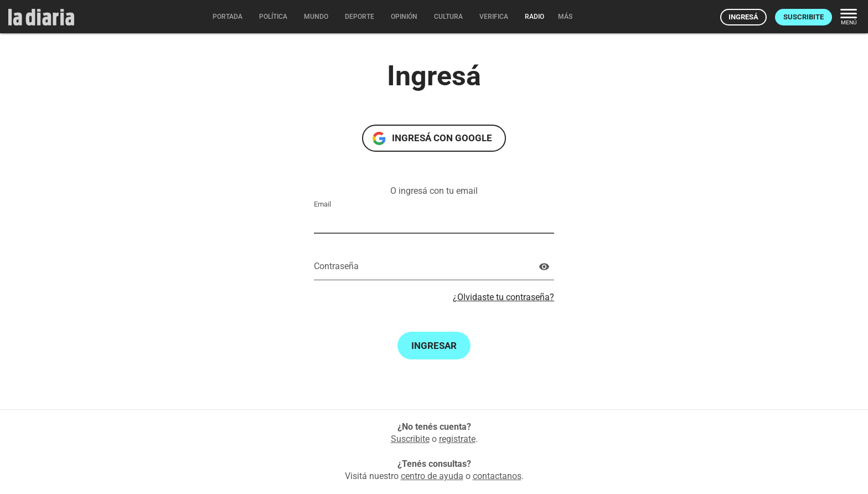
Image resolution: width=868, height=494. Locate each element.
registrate (457, 439)
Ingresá (743, 17)
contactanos (497, 476)
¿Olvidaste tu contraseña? (503, 297)
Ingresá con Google (442, 138)
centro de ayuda (432, 476)
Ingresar (434, 346)
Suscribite (804, 17)
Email (322, 204)
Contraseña (336, 266)
